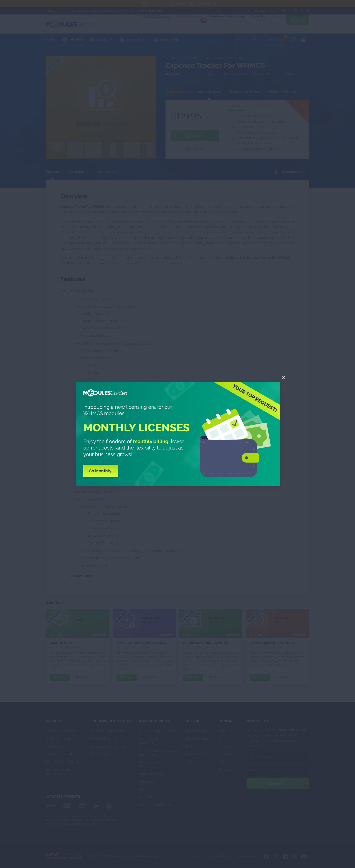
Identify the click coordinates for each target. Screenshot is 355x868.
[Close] (283, 378)
